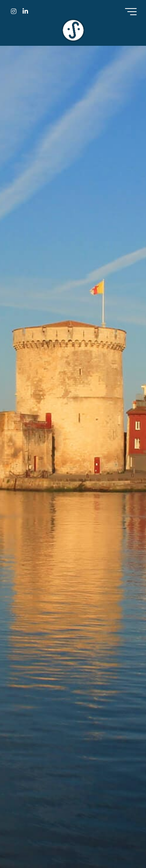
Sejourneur (73, 30)
